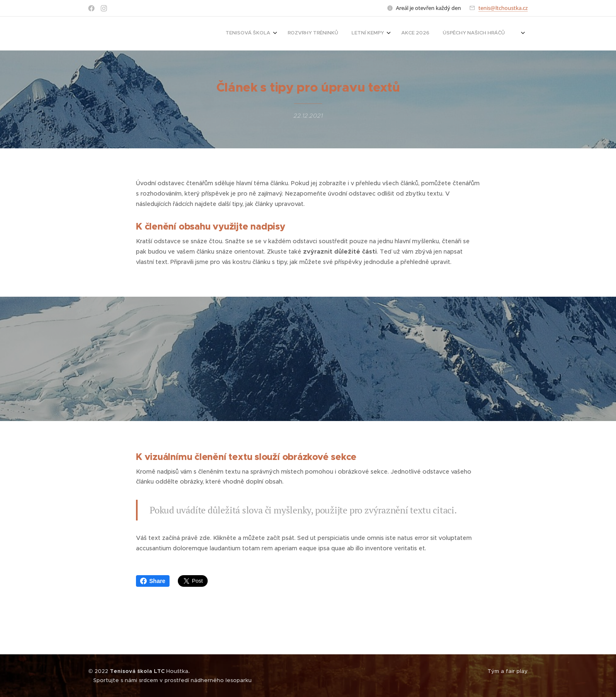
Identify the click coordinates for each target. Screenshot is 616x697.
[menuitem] (374, 34)
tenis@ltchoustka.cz (503, 8)
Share (153, 581)
